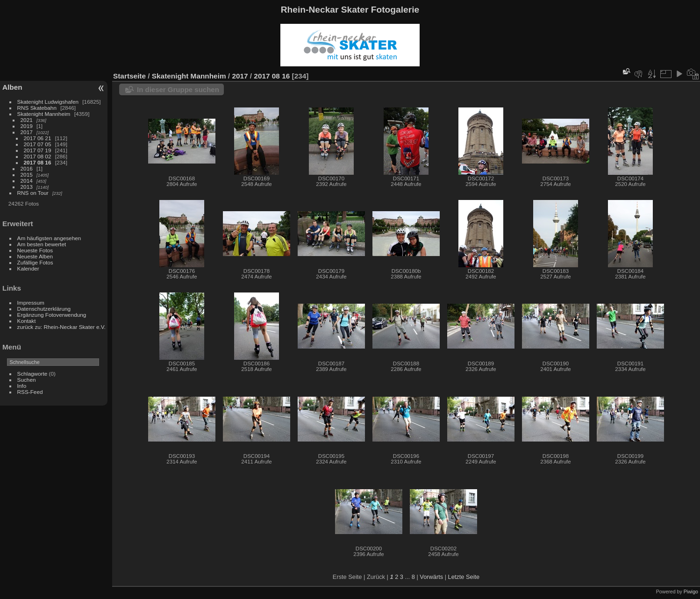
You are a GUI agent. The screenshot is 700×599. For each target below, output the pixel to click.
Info (22, 386)
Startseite (129, 76)
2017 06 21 (38, 138)
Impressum (31, 303)
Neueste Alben (35, 256)
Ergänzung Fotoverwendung (52, 315)
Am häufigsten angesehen (49, 238)
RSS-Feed (30, 392)
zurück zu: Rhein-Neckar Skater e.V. (61, 327)
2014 (27, 181)
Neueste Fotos (35, 250)
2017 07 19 (38, 150)
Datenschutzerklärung (44, 309)
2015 (27, 175)
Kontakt (27, 321)
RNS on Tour (33, 193)
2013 (27, 187)
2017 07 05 (38, 144)
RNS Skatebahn (37, 108)
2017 (27, 132)
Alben (12, 87)
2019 (27, 126)
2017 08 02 (38, 156)
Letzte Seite (464, 577)
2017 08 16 (38, 162)
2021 (27, 120)
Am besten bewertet (42, 244)
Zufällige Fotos (35, 262)
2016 (27, 168)
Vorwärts (431, 577)
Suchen (27, 380)
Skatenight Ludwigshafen (48, 102)
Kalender (28, 268)
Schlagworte (32, 374)
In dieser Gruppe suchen (178, 89)
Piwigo (691, 592)
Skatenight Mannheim (44, 114)
